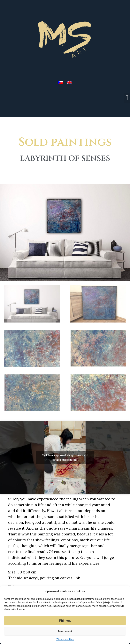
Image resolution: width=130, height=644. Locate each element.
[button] (127, 98)
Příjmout (65, 621)
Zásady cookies (65, 639)
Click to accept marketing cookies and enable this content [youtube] (65, 458)
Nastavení (65, 631)
